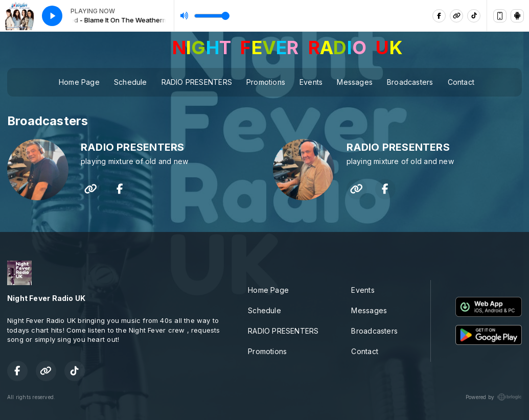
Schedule (131, 82)
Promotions (266, 82)
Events (311, 82)
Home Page (79, 82)
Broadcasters (410, 82)
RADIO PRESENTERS (197, 82)
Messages (355, 82)
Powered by (494, 397)
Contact (461, 82)
